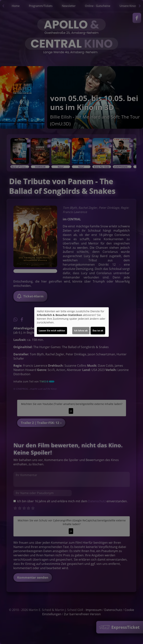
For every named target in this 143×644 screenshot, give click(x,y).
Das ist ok (98, 331)
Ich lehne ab (81, 331)
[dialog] (71, 322)
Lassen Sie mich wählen (52, 331)
